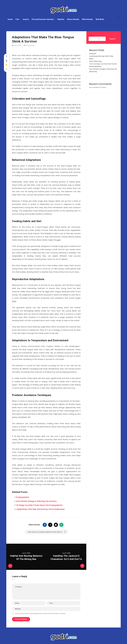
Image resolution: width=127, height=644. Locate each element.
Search (91, 35)
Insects (26, 19)
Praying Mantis (22, 497)
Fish (17, 19)
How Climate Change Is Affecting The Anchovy (36, 501)
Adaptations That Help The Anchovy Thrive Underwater (41, 509)
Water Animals (73, 19)
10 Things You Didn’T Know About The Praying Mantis (39, 505)
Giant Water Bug (95, 61)
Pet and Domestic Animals (43, 19)
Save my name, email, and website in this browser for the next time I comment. (40, 613)
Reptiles (61, 19)
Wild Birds (100, 19)
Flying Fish (93, 54)
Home (10, 19)
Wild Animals (87, 19)
